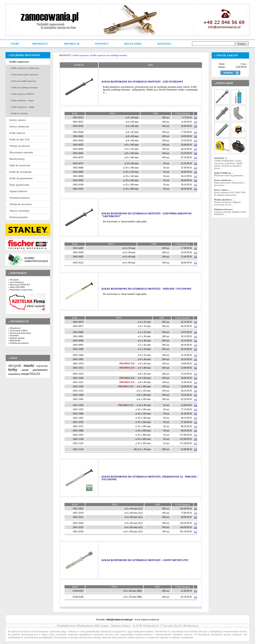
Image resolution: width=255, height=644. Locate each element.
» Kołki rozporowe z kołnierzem (24, 68)
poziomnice (40, 370)
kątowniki (42, 366)
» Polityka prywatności (19, 343)
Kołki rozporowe (81, 55)
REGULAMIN (133, 44)
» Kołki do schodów (19, 113)
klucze (35, 374)
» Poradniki (13, 335)
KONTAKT (164, 44)
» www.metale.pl (16, 282)
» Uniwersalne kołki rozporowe (24, 75)
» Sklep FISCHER (17, 287)
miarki (29, 366)
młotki (25, 370)
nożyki (25, 374)
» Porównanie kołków (18, 330)
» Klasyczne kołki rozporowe (23, 81)
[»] (195, 118)
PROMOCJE (72, 44)
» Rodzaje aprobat (16, 338)
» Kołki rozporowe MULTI (22, 94)
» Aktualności (14, 328)
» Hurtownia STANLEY (19, 285)
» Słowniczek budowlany (20, 333)
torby (13, 370)
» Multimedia (14, 340)
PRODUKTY (40, 44)
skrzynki (15, 366)
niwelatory (14, 374)
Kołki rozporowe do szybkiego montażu (109, 55)
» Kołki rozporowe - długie (22, 107)
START (15, 44)
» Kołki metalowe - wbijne (22, 100)
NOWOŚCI (102, 44)
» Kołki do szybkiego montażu (24, 87)
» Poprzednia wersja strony (20, 290)
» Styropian (13, 280)
